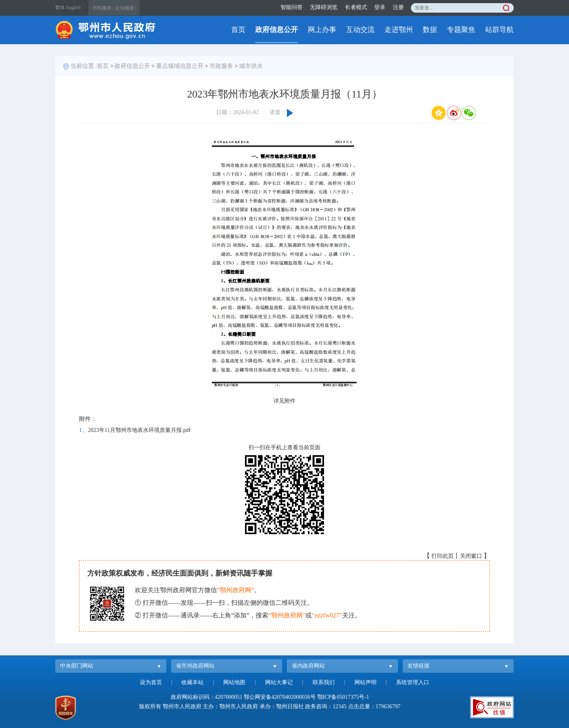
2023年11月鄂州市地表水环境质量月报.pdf (139, 430)
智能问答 (292, 7)
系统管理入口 (413, 682)
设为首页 (151, 682)
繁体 (60, 8)
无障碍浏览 (324, 7)
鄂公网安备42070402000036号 (280, 697)
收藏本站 (192, 682)
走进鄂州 (399, 30)
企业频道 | (125, 8)
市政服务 (221, 66)
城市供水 (251, 66)
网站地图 (234, 682)
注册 (398, 7)
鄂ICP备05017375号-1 (343, 697)
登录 (380, 7)
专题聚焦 (461, 30)
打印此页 (443, 556)
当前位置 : (84, 66)
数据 (430, 30)
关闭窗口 (471, 556)
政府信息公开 (277, 30)
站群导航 (499, 30)
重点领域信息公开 (180, 66)
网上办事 (322, 30)
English (74, 8)
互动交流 (360, 30)
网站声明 (366, 682)
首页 (238, 30)
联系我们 (324, 682)
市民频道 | (103, 8)
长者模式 (356, 7)
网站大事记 (279, 682)
